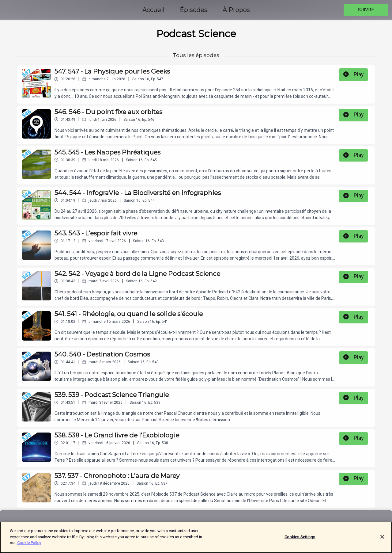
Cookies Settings (300, 540)
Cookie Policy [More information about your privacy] (29, 546)
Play (353, 74)
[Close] (382, 540)
